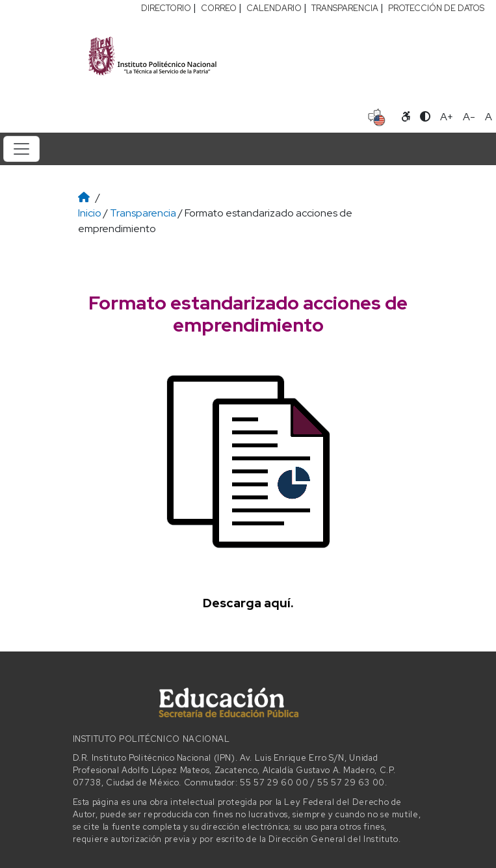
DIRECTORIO (166, 8)
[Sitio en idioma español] (377, 116)
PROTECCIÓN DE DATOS (436, 8)
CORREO (219, 8)
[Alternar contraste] (425, 117)
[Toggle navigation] (21, 149)
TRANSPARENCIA (345, 8)
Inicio (90, 213)
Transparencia (143, 213)
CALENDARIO (274, 8)
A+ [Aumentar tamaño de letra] (447, 117)
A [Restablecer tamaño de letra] (489, 117)
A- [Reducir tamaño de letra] (469, 117)
